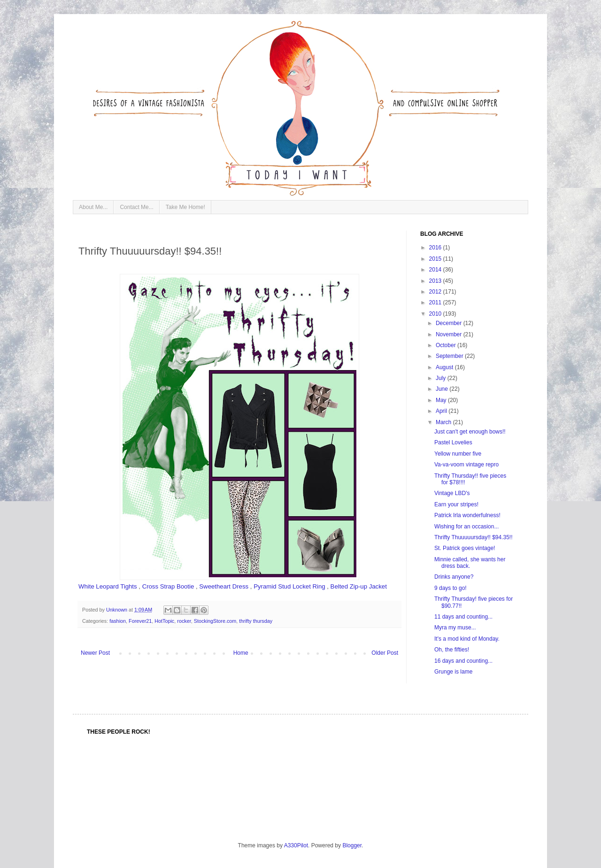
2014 (436, 270)
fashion (118, 621)
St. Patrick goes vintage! (465, 548)
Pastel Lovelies (453, 442)
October (447, 345)
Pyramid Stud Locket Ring (289, 586)
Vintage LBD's (452, 493)
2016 (436, 248)
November (450, 334)
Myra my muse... (455, 628)
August (445, 367)
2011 (436, 302)
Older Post (385, 653)
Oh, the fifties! (452, 650)
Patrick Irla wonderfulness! (467, 515)
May (442, 400)
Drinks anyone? (454, 577)
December (450, 323)
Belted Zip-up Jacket (359, 586)
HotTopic (164, 621)
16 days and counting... (463, 661)
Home (241, 653)
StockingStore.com (215, 621)
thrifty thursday (256, 621)
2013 (436, 281)
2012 (436, 292)
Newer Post (95, 653)
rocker (184, 621)
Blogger (352, 845)
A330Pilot (296, 845)
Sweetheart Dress (224, 586)
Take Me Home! (185, 207)
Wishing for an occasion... (466, 527)
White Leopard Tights (108, 586)
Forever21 (140, 621)
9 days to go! (451, 588)
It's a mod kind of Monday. (467, 639)
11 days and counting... (463, 617)
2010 (436, 314)
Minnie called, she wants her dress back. (470, 563)
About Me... (93, 207)
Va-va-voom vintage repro (466, 465)
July (442, 378)
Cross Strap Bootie (168, 586)
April (442, 411)
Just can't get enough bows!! (470, 432)
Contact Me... (136, 207)
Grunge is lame (453, 672)
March (444, 422)
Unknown (117, 610)
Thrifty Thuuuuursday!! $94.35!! (474, 537)
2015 (436, 259)
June (443, 389)
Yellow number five (458, 454)
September (450, 356)
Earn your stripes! (456, 504)
